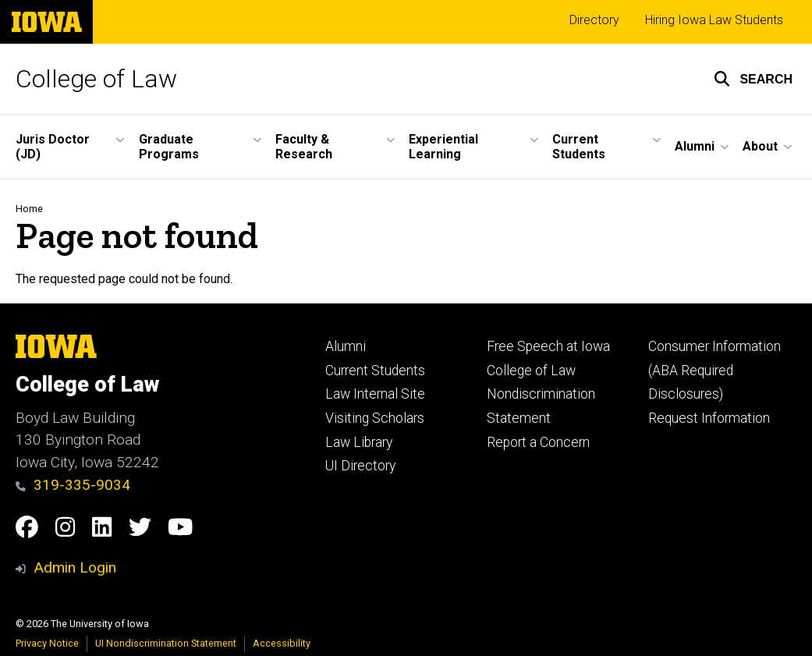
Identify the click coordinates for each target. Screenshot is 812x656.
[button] (753, 79)
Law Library (359, 442)
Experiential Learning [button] (443, 147)
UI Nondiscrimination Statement (166, 643)
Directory (594, 20)
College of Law (96, 79)
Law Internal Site (375, 394)
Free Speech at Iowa (548, 346)
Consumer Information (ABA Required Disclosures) (714, 370)
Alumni (346, 346)
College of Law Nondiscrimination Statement (541, 394)
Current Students (375, 371)
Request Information (709, 418)
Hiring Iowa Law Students (714, 20)
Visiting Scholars (375, 418)
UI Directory (360, 466)
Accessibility (282, 643)
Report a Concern (538, 442)
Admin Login (75, 567)
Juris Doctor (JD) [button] (53, 147)
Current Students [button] (579, 147)
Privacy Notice (47, 643)
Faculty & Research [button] (304, 147)
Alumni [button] (695, 146)
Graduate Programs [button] (169, 147)
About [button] (760, 146)
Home (29, 209)
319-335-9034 (73, 485)
